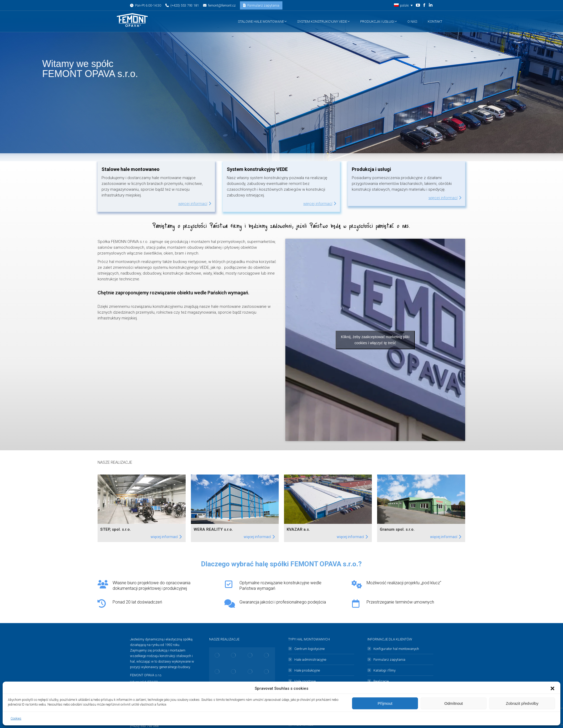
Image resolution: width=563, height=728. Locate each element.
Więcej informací (195, 204)
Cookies (16, 719)
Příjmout (385, 703)
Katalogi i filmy (384, 670)
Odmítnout (454, 703)
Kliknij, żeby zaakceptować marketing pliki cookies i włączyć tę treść (375, 340)
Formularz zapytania (389, 660)
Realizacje (381, 681)
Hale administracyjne (310, 660)
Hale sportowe (305, 681)
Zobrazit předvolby (522, 703)
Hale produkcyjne (307, 670)
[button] (552, 688)
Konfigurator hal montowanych (396, 649)
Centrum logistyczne (309, 649)
